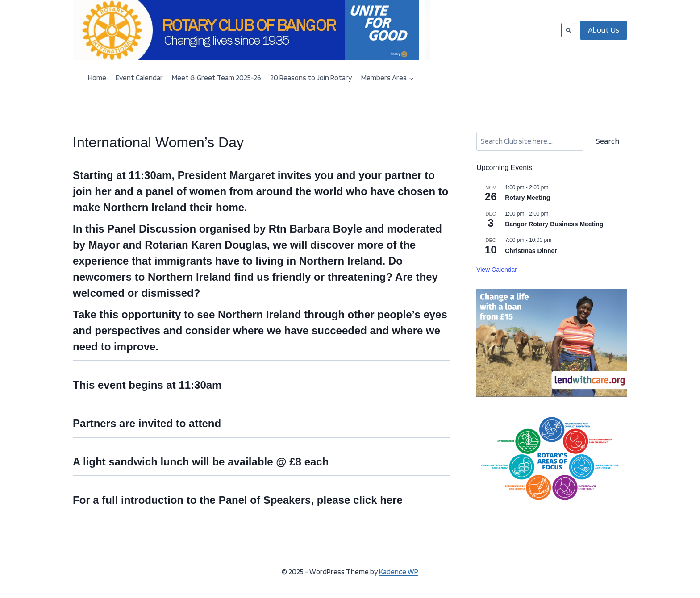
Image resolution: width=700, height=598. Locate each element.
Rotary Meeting (527, 198)
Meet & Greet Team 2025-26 (217, 78)
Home (97, 78)
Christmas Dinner (531, 251)
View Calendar (497, 270)
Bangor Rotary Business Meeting (554, 224)
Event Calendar (139, 78)
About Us (604, 30)
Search (608, 141)
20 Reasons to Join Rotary (311, 78)
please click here (360, 500)
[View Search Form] (568, 30)
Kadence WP (399, 572)
